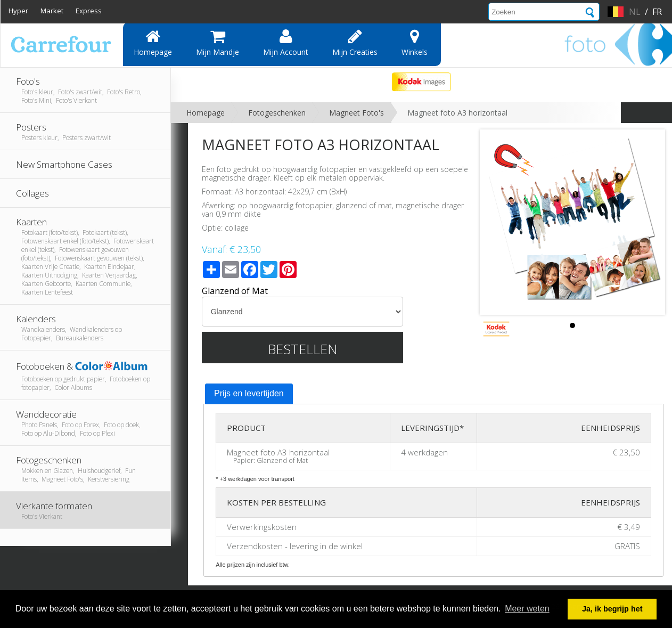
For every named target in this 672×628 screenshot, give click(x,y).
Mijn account (286, 43)
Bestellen (303, 349)
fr (657, 12)
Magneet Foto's (357, 113)
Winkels (415, 43)
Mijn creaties (355, 43)
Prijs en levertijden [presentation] (249, 393)
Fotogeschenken (277, 113)
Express (89, 11)
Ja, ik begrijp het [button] (612, 609)
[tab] (249, 394)
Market (52, 11)
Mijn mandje (218, 43)
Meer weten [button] (527, 609)
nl (635, 12)
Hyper (18, 11)
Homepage (153, 43)
